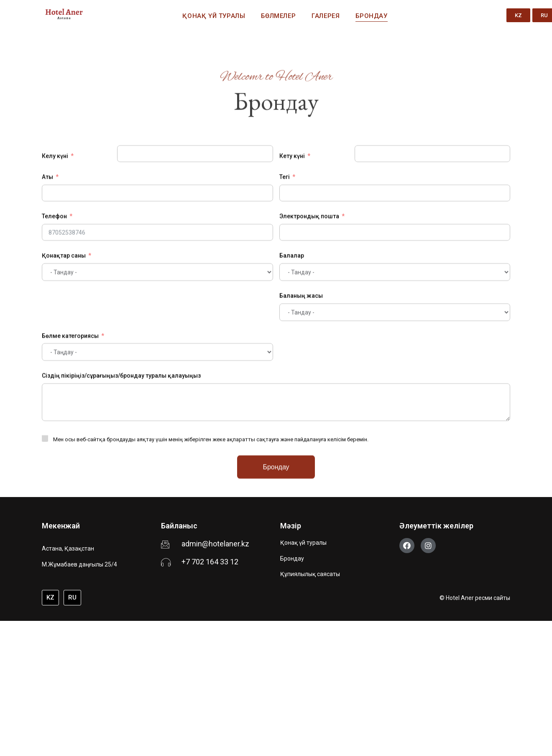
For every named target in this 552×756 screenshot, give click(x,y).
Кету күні (292, 235)
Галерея (326, 16)
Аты (47, 256)
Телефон (54, 295)
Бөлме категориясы (70, 415)
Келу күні (55, 235)
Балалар (292, 335)
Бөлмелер (278, 16)
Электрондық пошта (309, 295)
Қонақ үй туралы (214, 16)
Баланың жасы (301, 374)
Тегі (285, 256)
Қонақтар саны (64, 335)
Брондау (371, 16)
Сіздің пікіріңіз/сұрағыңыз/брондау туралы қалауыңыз (121, 455)
